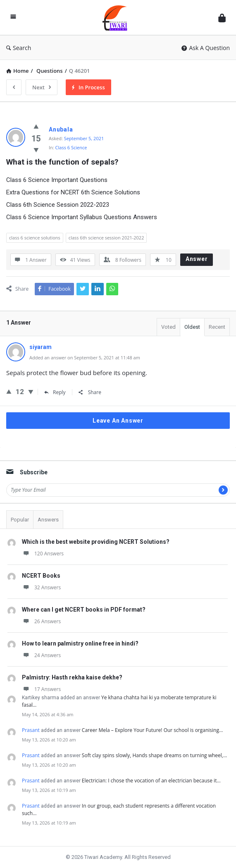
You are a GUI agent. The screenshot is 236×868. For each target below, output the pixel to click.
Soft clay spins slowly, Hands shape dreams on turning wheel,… (154, 755)
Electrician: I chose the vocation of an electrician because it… (151, 781)
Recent (217, 327)
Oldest (192, 327)
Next (42, 87)
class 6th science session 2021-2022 (106, 238)
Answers (48, 520)
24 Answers (41, 655)
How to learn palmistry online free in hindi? (80, 643)
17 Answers (41, 689)
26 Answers (41, 621)
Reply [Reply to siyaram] (55, 392)
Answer (197, 259)
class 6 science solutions (35, 238)
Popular (20, 520)
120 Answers (43, 554)
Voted (168, 327)
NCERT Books (41, 576)
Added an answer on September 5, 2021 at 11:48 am (85, 357)
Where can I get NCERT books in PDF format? (84, 610)
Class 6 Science (71, 147)
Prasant (31, 730)
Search (19, 48)
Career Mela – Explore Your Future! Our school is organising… (152, 730)
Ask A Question (206, 48)
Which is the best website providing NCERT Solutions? (96, 542)
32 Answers (41, 587)
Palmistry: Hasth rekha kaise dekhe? (72, 677)
